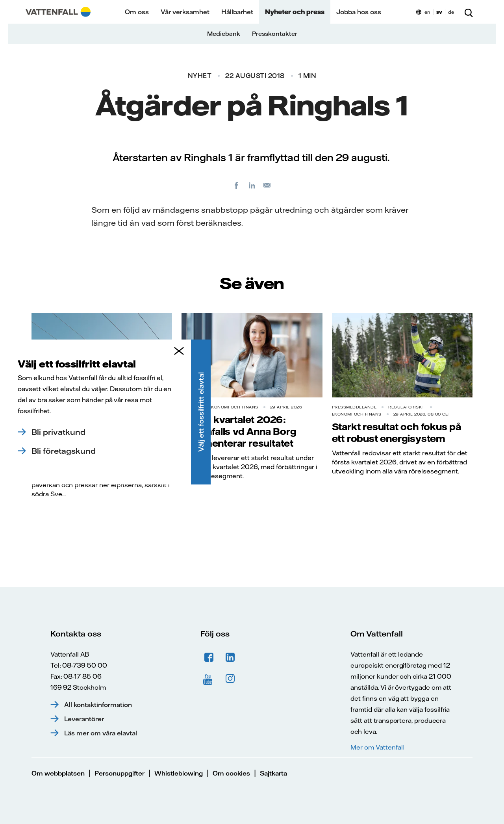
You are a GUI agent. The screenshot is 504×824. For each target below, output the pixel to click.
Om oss (137, 12)
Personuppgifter (120, 773)
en (427, 12)
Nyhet (200, 76)
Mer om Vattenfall (377, 747)
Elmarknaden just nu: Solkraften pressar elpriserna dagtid (100, 431)
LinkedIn (230, 657)
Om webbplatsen (58, 773)
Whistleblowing (179, 773)
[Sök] (469, 12)
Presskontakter (275, 34)
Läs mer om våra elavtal (101, 733)
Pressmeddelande (54, 407)
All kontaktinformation (98, 705)
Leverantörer (84, 719)
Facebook (209, 657)
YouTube (209, 679)
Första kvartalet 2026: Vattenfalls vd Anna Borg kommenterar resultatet (239, 431)
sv (439, 12)
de (451, 12)
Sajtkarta (273, 773)
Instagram (230, 679)
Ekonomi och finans (233, 407)
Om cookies (231, 773)
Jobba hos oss (359, 12)
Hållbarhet (237, 12)
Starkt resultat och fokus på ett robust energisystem (397, 432)
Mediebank (224, 34)
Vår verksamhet (185, 12)
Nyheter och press (295, 12)
